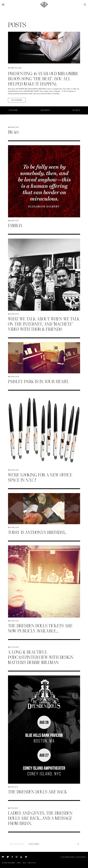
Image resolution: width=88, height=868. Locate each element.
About (24, 863)
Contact (19, 863)
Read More (17, 100)
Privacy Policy (32, 863)
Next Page (34, 844)
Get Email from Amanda (9, 863)
